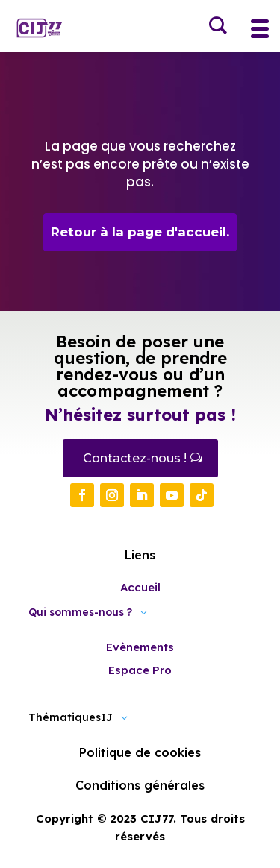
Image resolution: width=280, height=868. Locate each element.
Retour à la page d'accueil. (140, 232)
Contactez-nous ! (135, 458)
